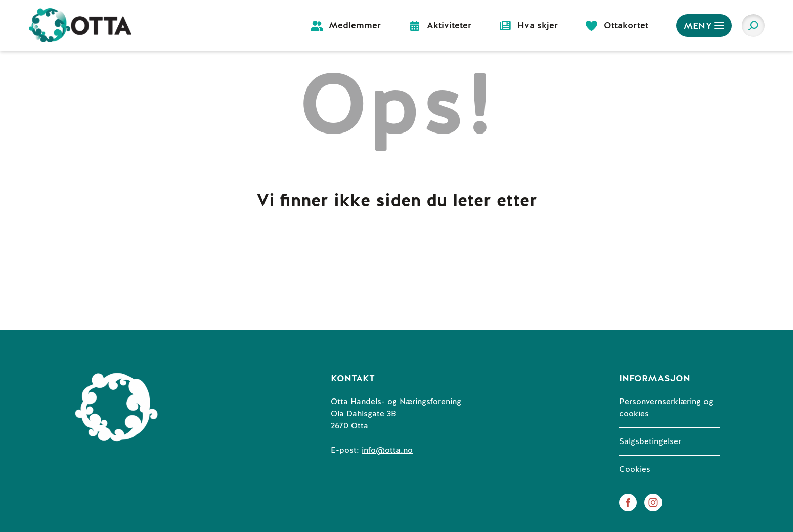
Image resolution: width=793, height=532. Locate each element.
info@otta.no (387, 450)
